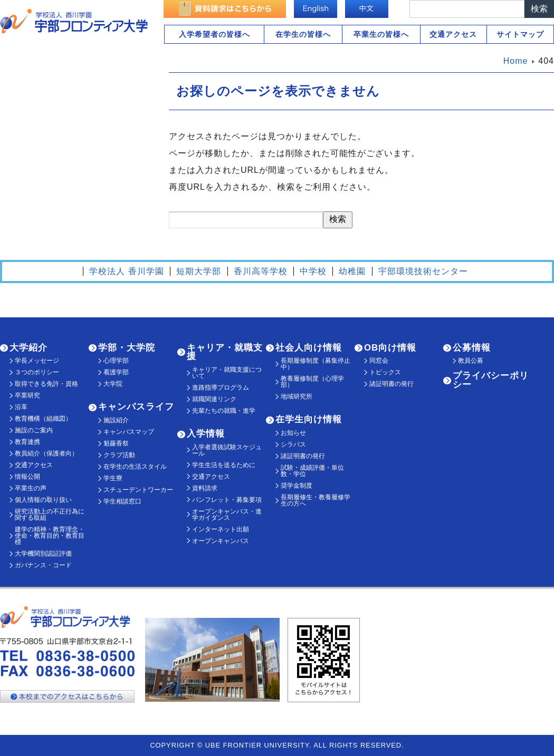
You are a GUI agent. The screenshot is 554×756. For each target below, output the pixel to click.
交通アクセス (453, 34)
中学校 (313, 271)
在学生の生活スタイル (135, 467)
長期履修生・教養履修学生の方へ (316, 500)
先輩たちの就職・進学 (224, 411)
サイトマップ (520, 34)
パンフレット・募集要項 (227, 500)
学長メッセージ (37, 361)
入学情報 (206, 434)
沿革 (21, 407)
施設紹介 (116, 420)
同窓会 (379, 361)
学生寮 (113, 478)
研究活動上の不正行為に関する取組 (50, 515)
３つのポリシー (37, 372)
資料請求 (205, 488)
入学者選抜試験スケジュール (227, 450)
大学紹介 (28, 348)
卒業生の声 (31, 488)
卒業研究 (27, 395)
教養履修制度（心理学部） (312, 382)
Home (516, 61)
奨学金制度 (297, 486)
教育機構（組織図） (43, 419)
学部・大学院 (127, 348)
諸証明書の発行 (303, 456)
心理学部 (116, 361)
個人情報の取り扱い (43, 500)
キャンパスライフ (136, 407)
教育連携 (27, 442)
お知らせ (293, 433)
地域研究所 (297, 396)
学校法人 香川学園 (126, 271)
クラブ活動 (119, 455)
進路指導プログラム (221, 387)
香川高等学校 (261, 271)
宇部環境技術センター (423, 271)
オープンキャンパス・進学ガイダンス (227, 515)
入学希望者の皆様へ (214, 34)
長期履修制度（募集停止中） (316, 364)
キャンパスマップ (129, 432)
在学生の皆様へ (303, 34)
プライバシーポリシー (491, 380)
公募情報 (472, 348)
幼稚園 (352, 271)
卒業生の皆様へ (381, 34)
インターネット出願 (221, 529)
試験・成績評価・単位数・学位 (312, 471)
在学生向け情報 (309, 419)
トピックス (385, 372)
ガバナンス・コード (43, 565)
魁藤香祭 (116, 443)
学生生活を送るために (224, 465)
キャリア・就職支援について (227, 373)
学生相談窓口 (122, 501)
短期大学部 (199, 271)
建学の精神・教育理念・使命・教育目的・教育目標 (50, 536)
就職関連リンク (214, 399)
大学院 (113, 384)
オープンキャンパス (221, 541)
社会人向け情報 (309, 348)
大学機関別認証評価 (43, 554)
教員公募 (471, 361)
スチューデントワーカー (138, 490)
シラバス (293, 444)
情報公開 (27, 477)
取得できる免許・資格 (46, 384)
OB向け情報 (390, 348)
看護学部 (116, 372)
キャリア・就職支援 (225, 352)
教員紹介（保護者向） (46, 453)
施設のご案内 (34, 430)
